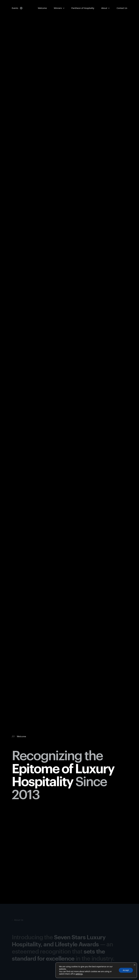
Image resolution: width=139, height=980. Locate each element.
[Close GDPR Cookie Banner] (135, 965)
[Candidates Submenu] (63, 8)
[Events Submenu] (20, 8)
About (104, 8)
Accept (126, 970)
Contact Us (122, 8)
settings (79, 974)
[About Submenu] (108, 8)
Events (15, 8)
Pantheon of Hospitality (83, 8)
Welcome (42, 8)
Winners (58, 8)
